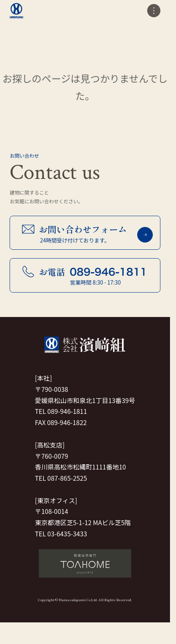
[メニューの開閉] (154, 11)
